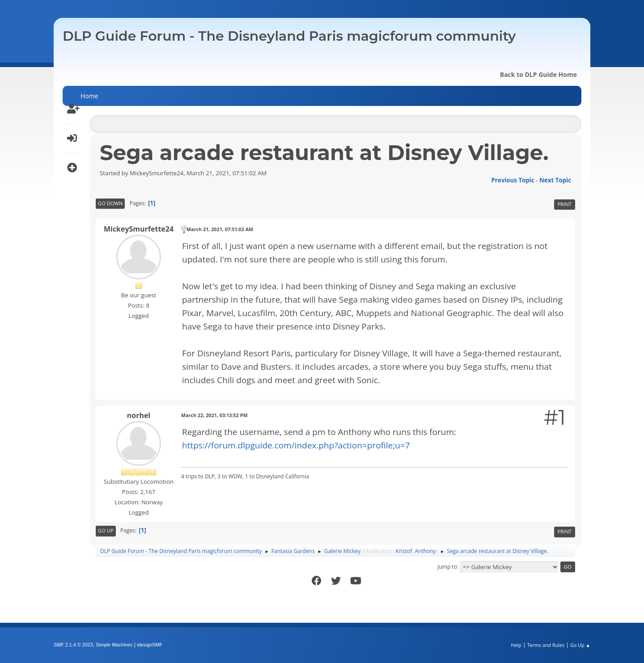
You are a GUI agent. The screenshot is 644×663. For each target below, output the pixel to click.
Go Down (110, 203)
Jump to (447, 567)
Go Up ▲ (580, 645)
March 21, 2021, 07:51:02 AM (220, 229)
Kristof (404, 551)
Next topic (555, 180)
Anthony (426, 551)
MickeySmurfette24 (139, 229)
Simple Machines (114, 645)
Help (516, 645)
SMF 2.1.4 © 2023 (73, 645)
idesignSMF (150, 645)
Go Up (106, 530)
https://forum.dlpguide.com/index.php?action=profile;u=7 (296, 445)
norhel (139, 415)
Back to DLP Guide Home (538, 74)
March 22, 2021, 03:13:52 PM (214, 415)
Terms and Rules (546, 645)
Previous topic (513, 180)
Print (565, 204)
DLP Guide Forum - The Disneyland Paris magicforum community (289, 36)
